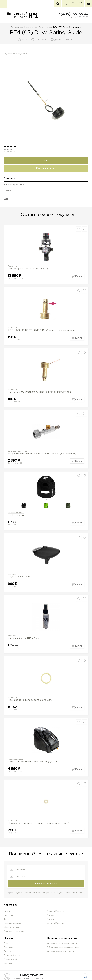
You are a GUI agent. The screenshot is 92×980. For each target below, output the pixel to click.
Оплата (7, 951)
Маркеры (29, 27)
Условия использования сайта (62, 943)
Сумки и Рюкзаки (55, 911)
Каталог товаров (4, 4)
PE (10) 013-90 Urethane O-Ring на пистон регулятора (39, 392)
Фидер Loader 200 (19, 577)
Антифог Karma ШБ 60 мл (23, 638)
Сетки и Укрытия (55, 923)
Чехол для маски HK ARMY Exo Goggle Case (34, 762)
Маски (7, 911)
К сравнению (41, 40)
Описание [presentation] (10, 178)
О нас (6, 943)
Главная (15, 27)
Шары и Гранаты (12, 927)
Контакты (8, 963)
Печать (25, 40)
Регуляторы (14, 266)
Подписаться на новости (46, 884)
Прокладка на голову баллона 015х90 (30, 700)
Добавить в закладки (64, 40)
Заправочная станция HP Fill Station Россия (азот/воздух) (42, 454)
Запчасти (43, 27)
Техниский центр (12, 955)
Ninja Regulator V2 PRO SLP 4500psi (29, 269)
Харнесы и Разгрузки (14, 931)
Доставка (8, 947)
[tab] (46, 179)
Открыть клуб (11, 959)
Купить (46, 160)
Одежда (51, 915)
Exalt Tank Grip (17, 515)
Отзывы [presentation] (8, 191)
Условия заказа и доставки (60, 951)
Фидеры (12, 574)
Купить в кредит (46, 168)
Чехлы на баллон (16, 513)
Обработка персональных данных (64, 947)
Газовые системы (12, 923)
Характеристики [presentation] (14, 185)
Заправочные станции (19, 451)
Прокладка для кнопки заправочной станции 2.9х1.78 (39, 823)
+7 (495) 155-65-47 (72, 14)
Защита (51, 919)
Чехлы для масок (16, 759)
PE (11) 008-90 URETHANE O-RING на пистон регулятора (41, 330)
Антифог (12, 636)
